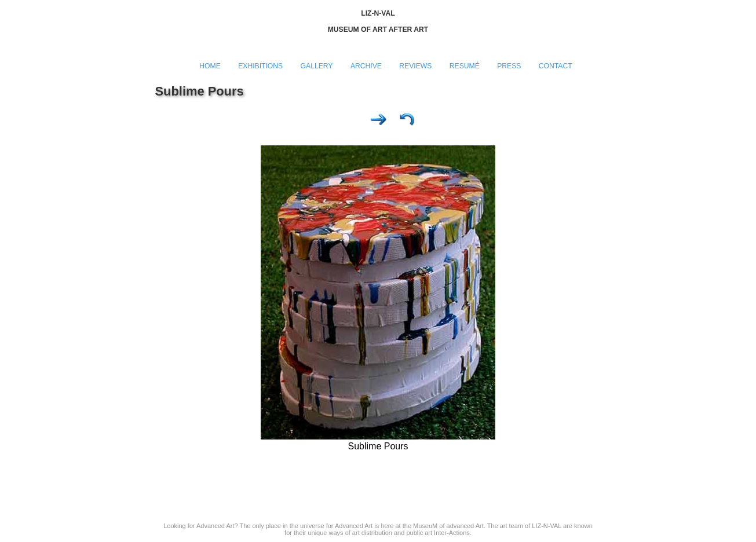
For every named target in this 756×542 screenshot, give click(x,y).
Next (378, 122)
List (407, 122)
